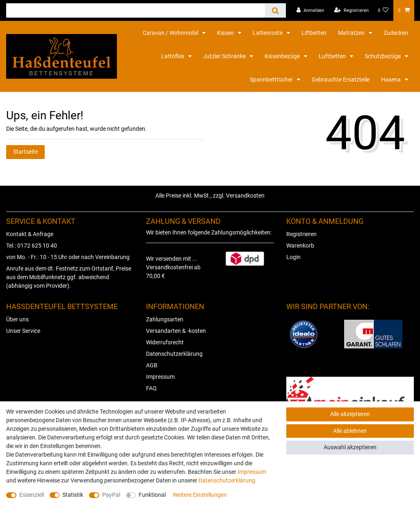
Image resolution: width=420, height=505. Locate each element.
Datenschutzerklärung (174, 354)
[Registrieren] (352, 10)
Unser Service (23, 331)
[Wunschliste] (383, 10)
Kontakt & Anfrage (30, 234)
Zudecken (396, 33)
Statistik (73, 495)
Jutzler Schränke (225, 56)
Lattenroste (268, 33)
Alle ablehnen (350, 431)
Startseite (25, 152)
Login (293, 257)
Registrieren (301, 234)
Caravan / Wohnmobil (171, 33)
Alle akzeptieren (350, 414)
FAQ (151, 388)
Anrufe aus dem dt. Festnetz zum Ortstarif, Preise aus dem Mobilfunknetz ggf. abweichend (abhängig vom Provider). (69, 277)
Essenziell (32, 495)
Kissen (226, 33)
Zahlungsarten (165, 319)
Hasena (391, 80)
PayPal (111, 495)
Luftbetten (333, 56)
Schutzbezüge (383, 56)
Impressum (160, 377)
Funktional (152, 495)
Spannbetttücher (272, 80)
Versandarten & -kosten (176, 331)
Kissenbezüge (283, 56)
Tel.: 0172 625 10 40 (32, 246)
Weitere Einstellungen (200, 495)
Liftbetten (314, 33)
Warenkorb (300, 246)
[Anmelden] (310, 10)
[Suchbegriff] (136, 10)
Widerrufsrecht (165, 342)
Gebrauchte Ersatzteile (341, 80)
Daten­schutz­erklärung (227, 480)
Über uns (17, 319)
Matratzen (352, 33)
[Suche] (275, 10)
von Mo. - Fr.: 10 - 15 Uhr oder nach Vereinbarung (68, 257)
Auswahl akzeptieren (350, 447)
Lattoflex (173, 56)
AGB (152, 365)
